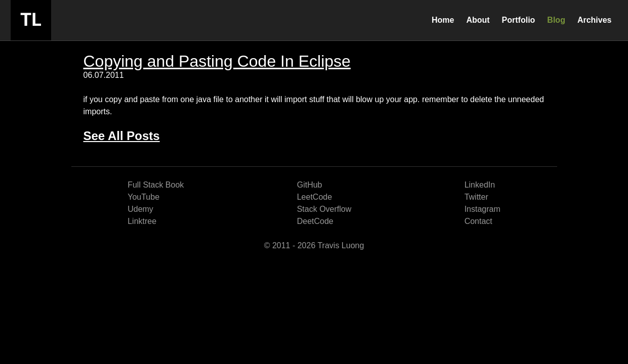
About (478, 20)
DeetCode (315, 221)
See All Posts (122, 136)
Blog (556, 20)
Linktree (142, 221)
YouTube (143, 197)
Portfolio (519, 20)
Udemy (140, 209)
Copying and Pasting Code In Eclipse (217, 61)
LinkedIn (480, 185)
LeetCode (315, 197)
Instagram (483, 209)
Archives (595, 20)
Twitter (476, 197)
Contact (478, 221)
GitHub (310, 185)
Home (443, 20)
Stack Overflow (324, 209)
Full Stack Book (156, 185)
